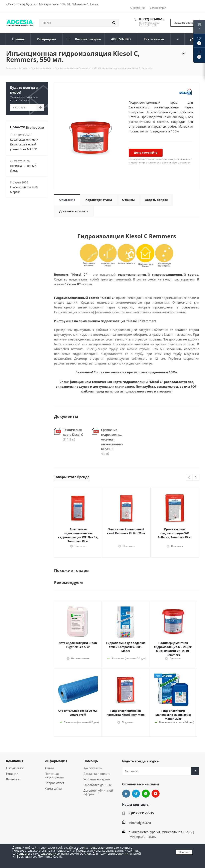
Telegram (136, 794)
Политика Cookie (50, 856)
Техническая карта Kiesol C (73, 432)
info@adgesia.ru (140, 823)
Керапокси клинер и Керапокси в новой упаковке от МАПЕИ (24, 144)
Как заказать (93, 768)
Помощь (91, 761)
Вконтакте (126, 794)
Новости (12, 774)
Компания (15, 761)
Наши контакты (136, 805)
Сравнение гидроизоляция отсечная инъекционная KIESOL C (112, 439)
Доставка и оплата (97, 774)
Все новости (35, 127)
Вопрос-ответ (54, 783)
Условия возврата (97, 779)
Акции (49, 768)
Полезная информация (54, 775)
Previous (189, 477)
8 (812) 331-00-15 (152, 19)
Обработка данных (97, 785)
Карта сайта (53, 788)
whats (146, 794)
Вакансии (13, 779)
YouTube (156, 794)
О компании (15, 768)
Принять (184, 852)
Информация (56, 761)
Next (196, 477)
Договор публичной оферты (98, 792)
